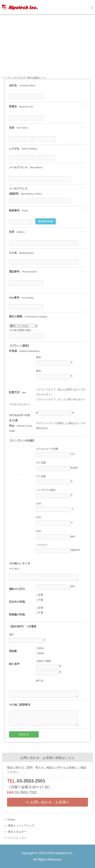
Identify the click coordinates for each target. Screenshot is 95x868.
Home (11, 819)
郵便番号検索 (46, 221)
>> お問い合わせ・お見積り (48, 802)
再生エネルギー (17, 832)
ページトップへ (17, 838)
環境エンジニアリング (21, 825)
